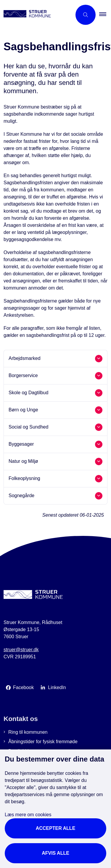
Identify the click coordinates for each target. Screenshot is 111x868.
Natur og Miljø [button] (23, 461)
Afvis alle (55, 853)
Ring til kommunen (28, 732)
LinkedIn (57, 687)
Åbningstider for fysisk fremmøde (43, 742)
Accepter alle (56, 828)
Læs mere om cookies (28, 815)
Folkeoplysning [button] (24, 478)
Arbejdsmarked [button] (25, 358)
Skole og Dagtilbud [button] (28, 393)
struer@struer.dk (21, 650)
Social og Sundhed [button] (28, 427)
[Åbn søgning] (86, 15)
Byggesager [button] (21, 444)
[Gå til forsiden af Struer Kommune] (36, 15)
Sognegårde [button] (21, 496)
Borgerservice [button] (23, 375)
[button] (105, 15)
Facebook (23, 687)
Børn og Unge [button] (23, 410)
